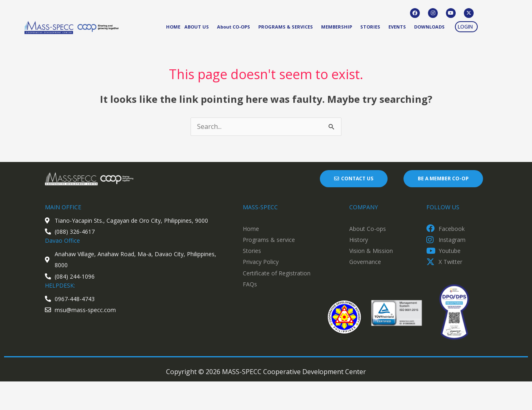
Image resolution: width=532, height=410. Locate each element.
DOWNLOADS (429, 27)
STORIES (370, 27)
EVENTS (397, 27)
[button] (466, 27)
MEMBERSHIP (337, 27)
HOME (173, 27)
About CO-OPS (234, 27)
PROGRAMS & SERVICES (286, 27)
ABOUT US (197, 27)
